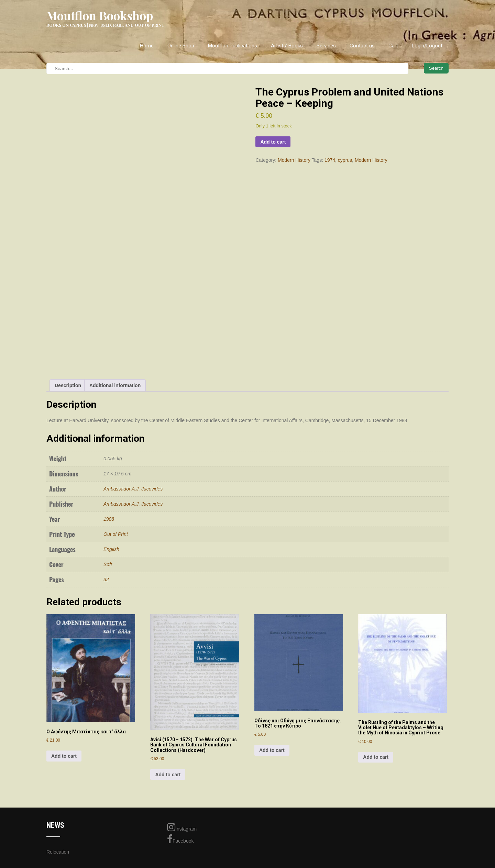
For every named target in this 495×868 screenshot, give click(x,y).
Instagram (182, 827)
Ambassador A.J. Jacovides (133, 489)
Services (326, 46)
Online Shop (181, 46)
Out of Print (116, 534)
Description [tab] (68, 385)
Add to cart (273, 142)
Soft (108, 564)
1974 (330, 160)
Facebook (180, 839)
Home (147, 46)
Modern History (294, 160)
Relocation (58, 852)
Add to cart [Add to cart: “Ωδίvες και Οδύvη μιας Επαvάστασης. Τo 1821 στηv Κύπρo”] (272, 750)
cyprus (345, 160)
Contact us (362, 46)
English (111, 549)
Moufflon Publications (233, 46)
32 (106, 579)
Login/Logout (427, 46)
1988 (109, 519)
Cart (393, 46)
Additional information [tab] (115, 385)
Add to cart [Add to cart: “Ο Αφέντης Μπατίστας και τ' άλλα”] (64, 756)
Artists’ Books (287, 46)
